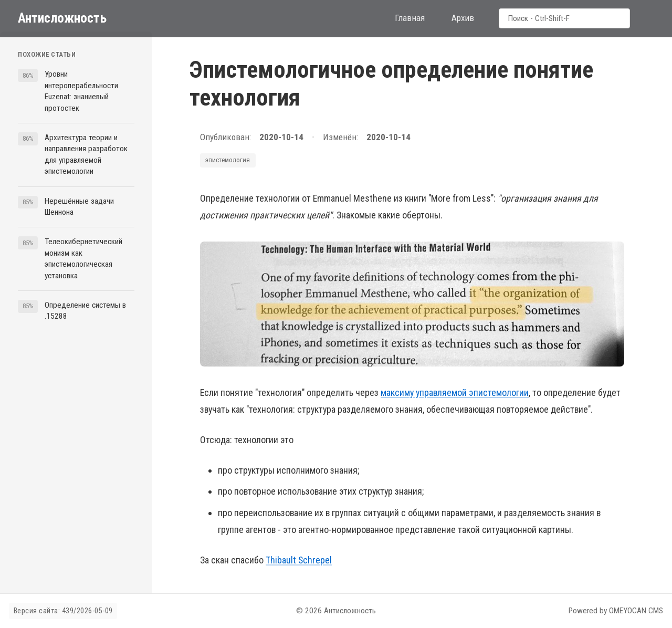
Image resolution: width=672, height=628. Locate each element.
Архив (463, 18)
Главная (410, 18)
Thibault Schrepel (299, 560)
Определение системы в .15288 (85, 311)
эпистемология (228, 160)
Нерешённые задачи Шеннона (79, 207)
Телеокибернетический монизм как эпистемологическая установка (83, 258)
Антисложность (62, 18)
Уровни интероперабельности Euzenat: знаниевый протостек (81, 91)
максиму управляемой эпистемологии (455, 392)
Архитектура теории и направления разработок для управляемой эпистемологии (86, 154)
